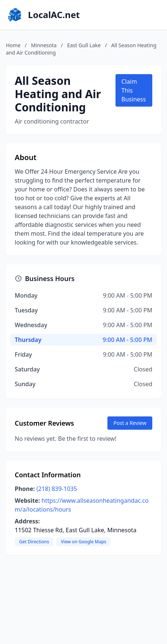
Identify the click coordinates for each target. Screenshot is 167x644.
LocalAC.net (54, 15)
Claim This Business (134, 90)
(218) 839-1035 (57, 489)
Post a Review (130, 423)
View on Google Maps (83, 542)
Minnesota (44, 45)
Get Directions (34, 542)
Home (13, 45)
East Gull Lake (84, 45)
